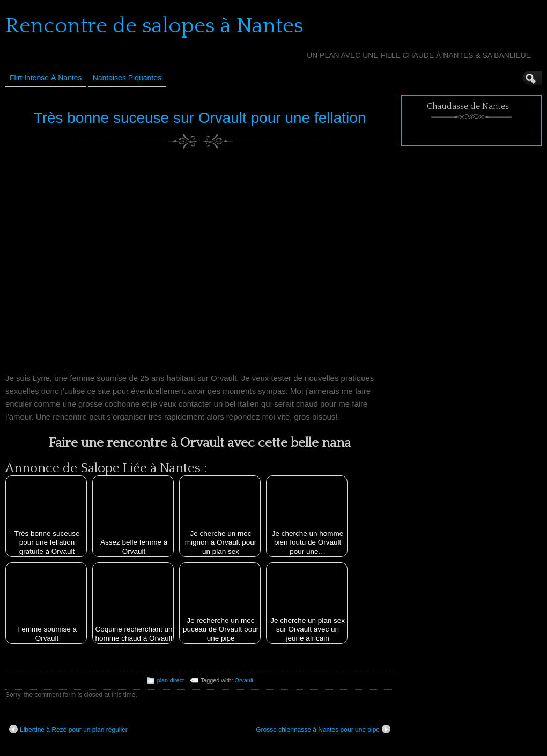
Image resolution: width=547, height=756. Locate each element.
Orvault (244, 680)
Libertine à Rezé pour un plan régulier (68, 729)
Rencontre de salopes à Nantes (154, 26)
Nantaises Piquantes (127, 78)
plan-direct (171, 680)
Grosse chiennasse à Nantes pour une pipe (323, 729)
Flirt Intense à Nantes (46, 78)
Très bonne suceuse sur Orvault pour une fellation (200, 118)
